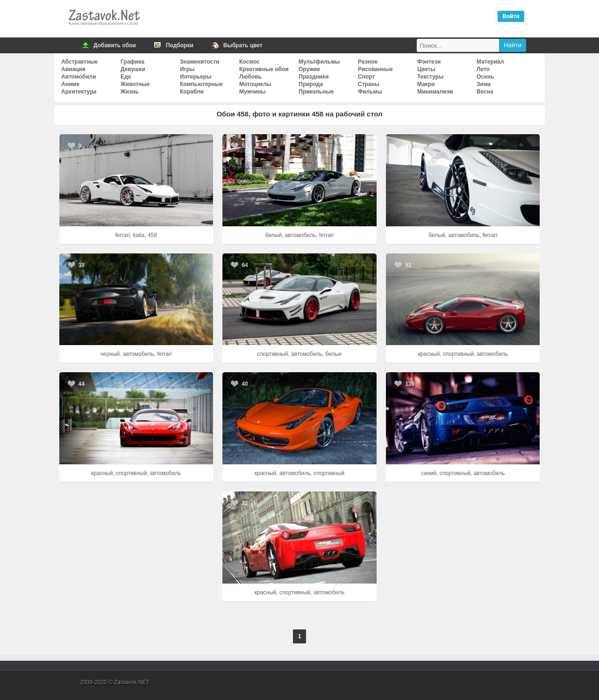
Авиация (73, 69)
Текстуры (430, 77)
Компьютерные (201, 84)
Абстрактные (79, 62)
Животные (135, 84)
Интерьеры (196, 77)
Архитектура (79, 92)
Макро (426, 84)
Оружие (309, 69)
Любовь (250, 77)
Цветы (426, 69)
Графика (132, 62)
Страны (369, 84)
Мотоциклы (255, 84)
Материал (490, 62)
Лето (483, 69)
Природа (311, 84)
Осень (485, 77)
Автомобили (79, 77)
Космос (250, 62)
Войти (511, 16)
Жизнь (130, 92)
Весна (485, 92)
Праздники (314, 77)
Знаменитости (200, 62)
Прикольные (316, 92)
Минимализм (435, 92)
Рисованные (375, 69)
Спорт (366, 77)
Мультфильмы (319, 62)
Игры (187, 69)
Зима (484, 84)
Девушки (133, 69)
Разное (368, 62)
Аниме (70, 84)
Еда (126, 77)
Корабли (192, 92)
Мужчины (253, 92)
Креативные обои (264, 69)
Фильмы (370, 92)
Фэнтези (429, 62)
